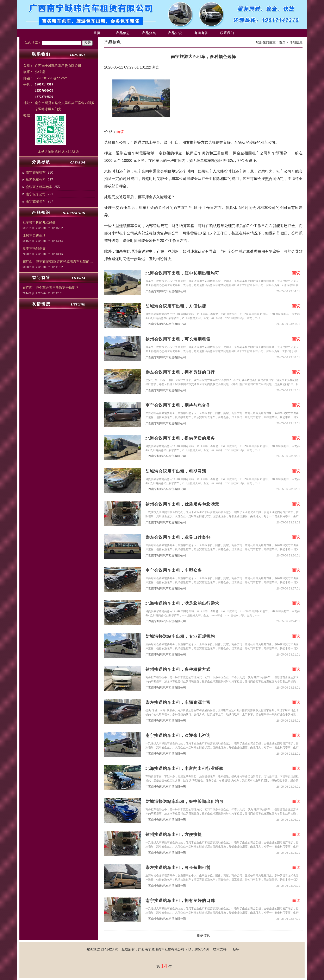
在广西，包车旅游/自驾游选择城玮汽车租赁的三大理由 (59, 261)
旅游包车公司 (36, 180)
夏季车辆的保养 (34, 248)
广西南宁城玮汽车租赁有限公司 (166, 291)
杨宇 (236, 949)
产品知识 (175, 33)
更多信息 (203, 935)
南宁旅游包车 (36, 201)
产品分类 (149, 33)
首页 (97, 33)
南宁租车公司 (36, 194)
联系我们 (227, 33)
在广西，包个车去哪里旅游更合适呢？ (51, 288)
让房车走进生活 (34, 235)
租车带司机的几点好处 (39, 222)
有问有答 (201, 33)
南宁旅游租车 (36, 172)
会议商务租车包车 (39, 187)
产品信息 (123, 33)
